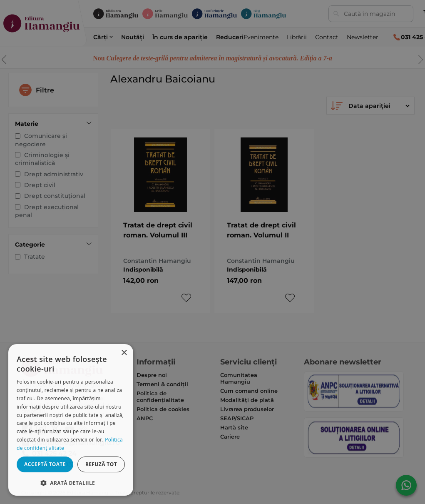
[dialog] (71, 420)
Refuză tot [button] (101, 464)
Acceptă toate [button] (45, 464)
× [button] (124, 353)
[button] (71, 483)
